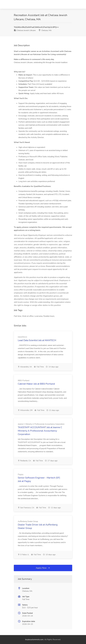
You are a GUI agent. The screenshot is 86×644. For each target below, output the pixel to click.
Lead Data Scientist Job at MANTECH (37, 340)
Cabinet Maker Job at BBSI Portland (36, 384)
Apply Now (43, 568)
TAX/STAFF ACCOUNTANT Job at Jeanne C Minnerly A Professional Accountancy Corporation (40, 431)
